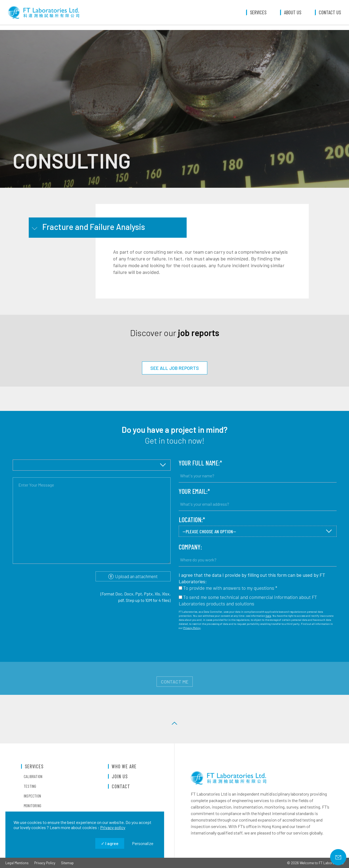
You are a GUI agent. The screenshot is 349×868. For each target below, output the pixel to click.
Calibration (33, 776)
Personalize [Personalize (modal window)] (143, 843)
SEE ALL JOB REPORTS (175, 368)
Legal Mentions (17, 863)
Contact (121, 787)
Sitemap (67, 863)
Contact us (330, 15)
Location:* (192, 520)
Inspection (32, 796)
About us (293, 15)
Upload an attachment (133, 576)
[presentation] (220, 646)
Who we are (124, 767)
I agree (110, 843)
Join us (120, 777)
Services (258, 15)
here (268, 616)
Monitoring (33, 806)
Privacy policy (113, 827)
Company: (190, 547)
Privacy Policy (192, 628)
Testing (30, 786)
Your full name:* (200, 463)
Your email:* (194, 491)
